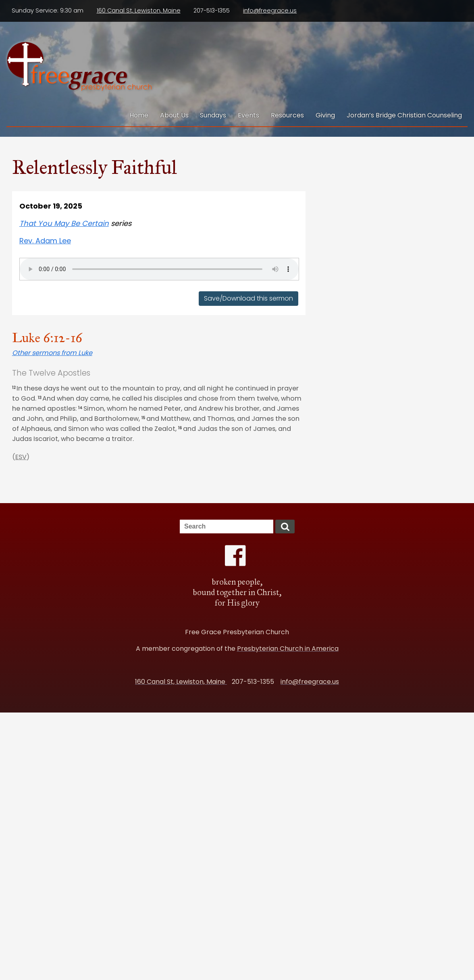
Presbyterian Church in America (288, 649)
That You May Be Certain (64, 223)
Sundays (213, 115)
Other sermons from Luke (52, 353)
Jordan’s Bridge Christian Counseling (404, 115)
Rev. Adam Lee (45, 241)
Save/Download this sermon (248, 298)
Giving (325, 115)
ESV (21, 457)
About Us (174, 115)
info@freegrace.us (270, 10)
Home (139, 115)
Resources (287, 115)
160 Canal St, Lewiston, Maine (139, 10)
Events (248, 115)
